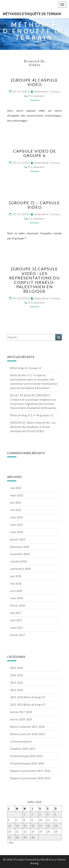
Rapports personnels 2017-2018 (30, 771)
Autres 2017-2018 (21, 712)
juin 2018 (16, 576)
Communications (21, 741)
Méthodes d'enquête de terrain (32, 14)
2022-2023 (17, 690)
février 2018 (17, 605)
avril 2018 (16, 591)
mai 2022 (16, 510)
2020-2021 (17, 675)
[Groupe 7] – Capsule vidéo (35, 205)
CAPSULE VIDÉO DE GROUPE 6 (35, 153)
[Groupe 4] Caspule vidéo (34, 82)
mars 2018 (17, 598)
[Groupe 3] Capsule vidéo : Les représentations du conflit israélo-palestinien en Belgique (34, 280)
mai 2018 (16, 583)
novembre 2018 (20, 554)
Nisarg (35, 863)
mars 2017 (17, 628)
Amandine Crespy (47, 91)
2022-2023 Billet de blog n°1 (28, 697)
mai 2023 (16, 488)
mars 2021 (17, 525)
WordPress (48, 860)
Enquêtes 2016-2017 (23, 749)
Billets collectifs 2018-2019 (27, 734)
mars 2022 (17, 517)
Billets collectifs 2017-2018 (27, 727)
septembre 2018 (20, 569)
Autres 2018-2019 (21, 719)
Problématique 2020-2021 (26, 756)
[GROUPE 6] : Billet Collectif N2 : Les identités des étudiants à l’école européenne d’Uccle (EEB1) (33, 427)
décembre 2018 (20, 547)
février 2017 (17, 635)
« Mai (10, 843)
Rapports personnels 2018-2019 (30, 778)
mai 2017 (16, 613)
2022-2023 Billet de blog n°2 (28, 705)
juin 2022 (16, 502)
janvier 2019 (18, 539)
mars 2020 (17, 532)
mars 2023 (17, 495)
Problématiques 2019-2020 (27, 763)
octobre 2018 (18, 561)
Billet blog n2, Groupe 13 (26, 368)
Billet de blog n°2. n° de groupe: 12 (32, 415)
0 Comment (37, 96)
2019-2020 (17, 668)
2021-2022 (17, 683)
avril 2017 (16, 620)
